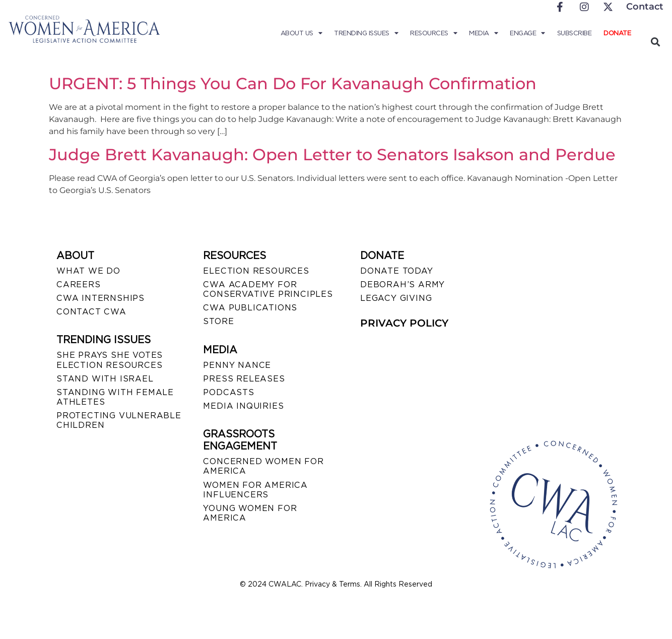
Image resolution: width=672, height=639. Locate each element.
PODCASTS (228, 392)
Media (483, 33)
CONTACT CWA (91, 312)
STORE (218, 321)
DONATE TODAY (397, 271)
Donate (617, 33)
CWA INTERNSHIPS (100, 298)
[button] (655, 42)
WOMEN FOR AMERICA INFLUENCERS (255, 490)
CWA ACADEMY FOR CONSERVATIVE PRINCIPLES (268, 289)
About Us (301, 33)
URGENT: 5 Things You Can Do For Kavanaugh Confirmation (293, 83)
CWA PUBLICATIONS (250, 308)
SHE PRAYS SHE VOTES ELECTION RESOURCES (110, 360)
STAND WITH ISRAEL (105, 379)
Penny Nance (237, 365)
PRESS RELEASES (244, 379)
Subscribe (575, 33)
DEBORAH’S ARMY (402, 284)
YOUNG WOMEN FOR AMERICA (250, 513)
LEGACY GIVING (396, 298)
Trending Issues (366, 33)
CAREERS (79, 284)
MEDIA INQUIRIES (243, 406)
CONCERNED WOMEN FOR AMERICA (263, 466)
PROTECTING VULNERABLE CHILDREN (119, 420)
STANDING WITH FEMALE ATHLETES (115, 397)
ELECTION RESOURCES (256, 271)
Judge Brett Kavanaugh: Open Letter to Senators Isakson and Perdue (332, 154)
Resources (433, 33)
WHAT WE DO (88, 271)
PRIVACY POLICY (404, 323)
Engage (527, 33)
